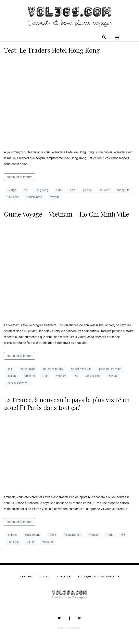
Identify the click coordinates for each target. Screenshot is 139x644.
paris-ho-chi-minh (110, 369)
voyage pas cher (18, 383)
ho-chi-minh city (53, 369)
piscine (87, 190)
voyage (55, 197)
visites (31, 542)
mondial (94, 535)
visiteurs (48, 542)
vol (76, 376)
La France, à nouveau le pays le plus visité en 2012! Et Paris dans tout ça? (67, 403)
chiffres (12, 535)
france (52, 535)
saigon (12, 376)
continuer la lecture (19, 177)
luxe (73, 190)
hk (25, 190)
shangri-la (123, 190)
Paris (110, 535)
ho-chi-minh (28, 369)
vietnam (61, 376)
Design (12, 190)
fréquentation (72, 535)
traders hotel (35, 197)
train (46, 376)
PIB (123, 535)
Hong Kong (41, 190)
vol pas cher (93, 376)
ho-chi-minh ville (81, 369)
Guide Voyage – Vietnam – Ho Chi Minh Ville (67, 214)
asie (10, 369)
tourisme (13, 197)
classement (32, 535)
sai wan (104, 190)
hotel (59, 190)
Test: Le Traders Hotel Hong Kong (52, 50)
